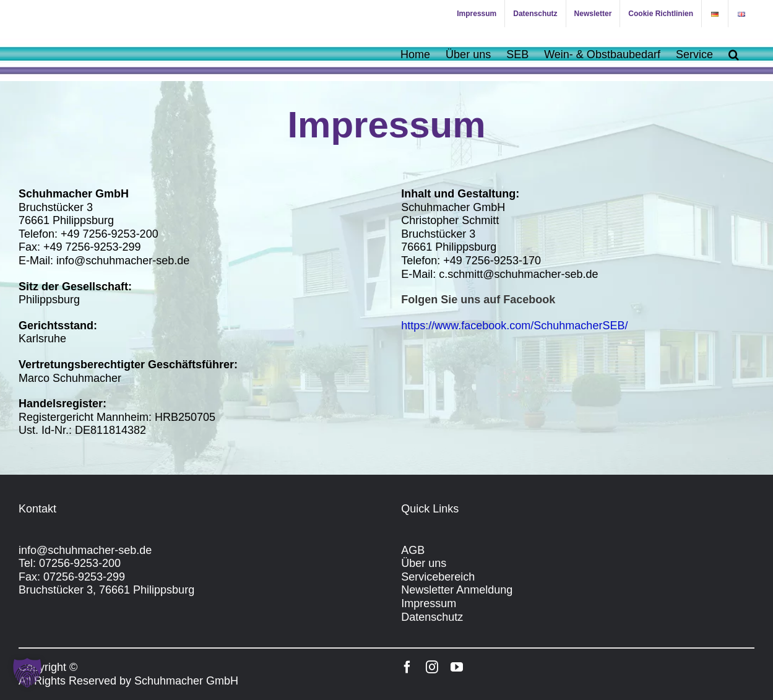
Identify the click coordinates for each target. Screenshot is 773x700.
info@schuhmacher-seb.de (85, 550)
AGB (413, 550)
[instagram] (432, 667)
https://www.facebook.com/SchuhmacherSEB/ (514, 326)
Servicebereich (438, 577)
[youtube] (457, 667)
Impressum (429, 603)
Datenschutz (432, 617)
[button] (734, 54)
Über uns (424, 563)
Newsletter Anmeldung (457, 590)
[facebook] (407, 667)
